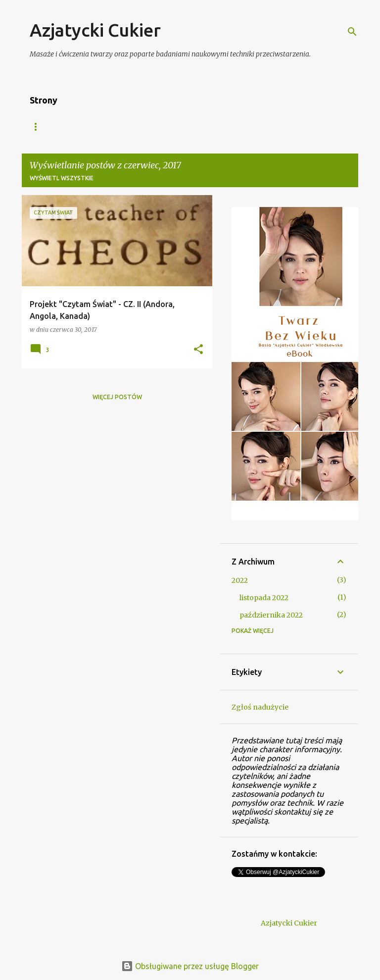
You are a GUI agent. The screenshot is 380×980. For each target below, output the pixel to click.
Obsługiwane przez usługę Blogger (190, 966)
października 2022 (271, 615)
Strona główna (57, 127)
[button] (198, 350)
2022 (240, 580)
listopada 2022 (264, 598)
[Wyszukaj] (352, 32)
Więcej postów (117, 397)
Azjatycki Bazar (134, 127)
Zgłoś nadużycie (260, 707)
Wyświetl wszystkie (62, 178)
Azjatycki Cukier (95, 30)
